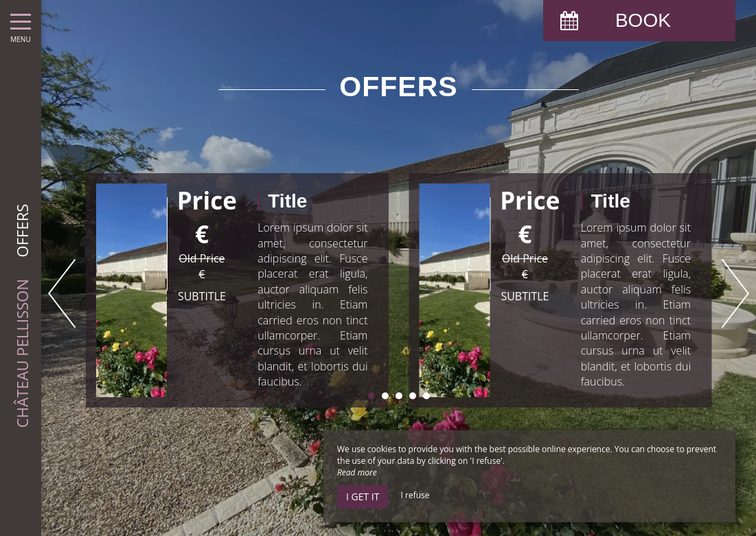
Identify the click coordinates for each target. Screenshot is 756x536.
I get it (363, 496)
